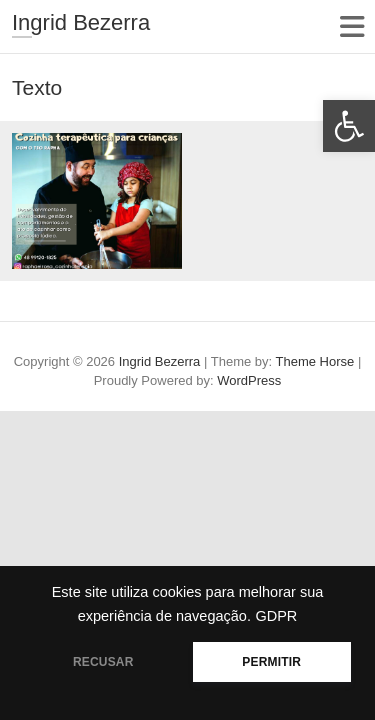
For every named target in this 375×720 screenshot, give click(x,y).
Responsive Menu (351, 26)
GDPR (276, 616)
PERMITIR (271, 662)
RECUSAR (103, 662)
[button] (349, 126)
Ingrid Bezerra (81, 22)
